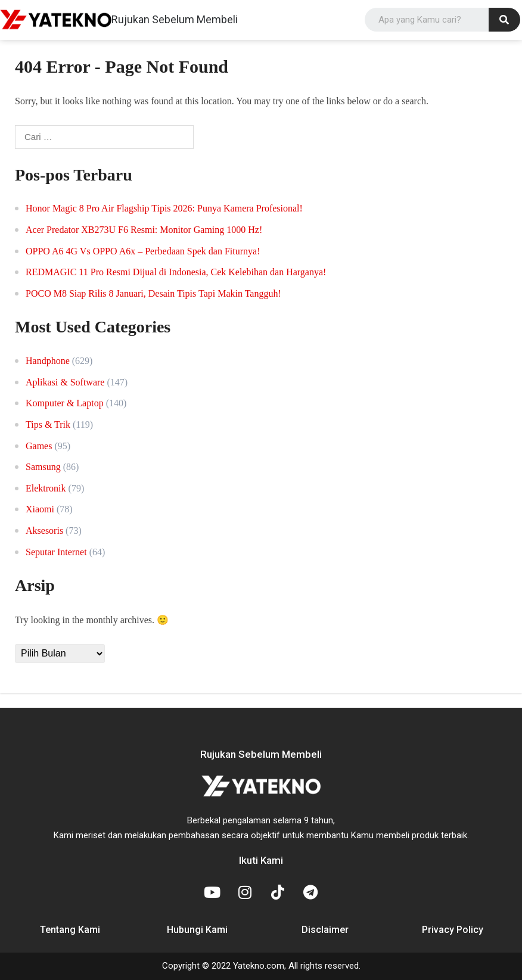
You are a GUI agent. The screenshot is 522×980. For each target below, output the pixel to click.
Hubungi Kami (197, 930)
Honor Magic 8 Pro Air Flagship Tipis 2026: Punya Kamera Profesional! (164, 208)
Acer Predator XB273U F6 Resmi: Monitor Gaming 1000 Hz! (144, 230)
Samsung (43, 467)
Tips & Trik (48, 424)
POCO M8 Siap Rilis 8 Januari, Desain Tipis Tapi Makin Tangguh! (153, 293)
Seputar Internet (56, 552)
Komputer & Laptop (65, 403)
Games (39, 446)
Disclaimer (325, 930)
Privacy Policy (453, 930)
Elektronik (46, 488)
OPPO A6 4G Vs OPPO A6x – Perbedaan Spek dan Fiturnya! (143, 251)
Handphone (48, 361)
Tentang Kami (70, 930)
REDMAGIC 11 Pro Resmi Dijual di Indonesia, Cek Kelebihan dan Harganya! (176, 272)
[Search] (504, 20)
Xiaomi (40, 509)
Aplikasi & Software (65, 382)
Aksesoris (44, 531)
